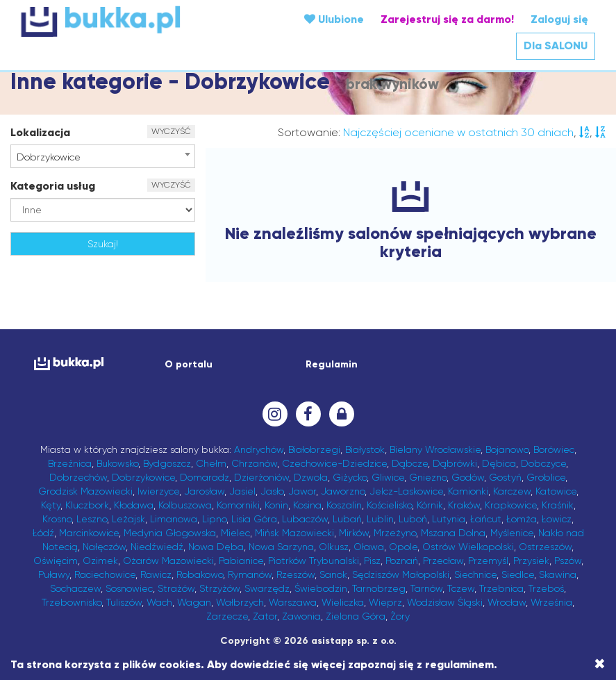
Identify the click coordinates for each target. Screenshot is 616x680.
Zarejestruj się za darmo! (447, 19)
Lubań (347, 519)
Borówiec (554, 449)
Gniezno (428, 477)
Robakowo (200, 574)
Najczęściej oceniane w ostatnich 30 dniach (458, 132)
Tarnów (426, 588)
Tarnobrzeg (379, 588)
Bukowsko (117, 463)
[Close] (600, 664)
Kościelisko (389, 505)
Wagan (194, 602)
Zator (265, 616)
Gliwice (388, 477)
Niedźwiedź (157, 547)
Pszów (568, 561)
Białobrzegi (314, 449)
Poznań (402, 561)
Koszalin (344, 505)
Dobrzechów (78, 477)
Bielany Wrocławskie (435, 449)
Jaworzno (343, 491)
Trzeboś (546, 588)
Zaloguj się (559, 19)
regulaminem (459, 664)
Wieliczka (343, 602)
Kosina (307, 505)
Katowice (556, 491)
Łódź (43, 533)
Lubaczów (305, 519)
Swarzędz (267, 588)
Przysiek (531, 561)
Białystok (365, 449)
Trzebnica (501, 588)
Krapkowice (511, 505)
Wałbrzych (240, 602)
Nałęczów (104, 547)
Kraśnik (558, 505)
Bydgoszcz (167, 463)
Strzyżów (219, 588)
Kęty (51, 505)
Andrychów (259, 449)
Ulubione (334, 19)
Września (551, 602)
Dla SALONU (556, 45)
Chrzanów (254, 463)
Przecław (443, 561)
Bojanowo (507, 449)
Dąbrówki (455, 463)
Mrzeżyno (395, 533)
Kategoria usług (53, 186)
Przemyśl (488, 561)
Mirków (354, 533)
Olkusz (334, 547)
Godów (468, 477)
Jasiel (242, 491)
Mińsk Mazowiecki (294, 533)
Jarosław (204, 491)
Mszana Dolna (453, 533)
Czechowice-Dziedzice (334, 463)
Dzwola (311, 477)
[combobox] (103, 156)
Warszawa (293, 602)
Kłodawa (134, 505)
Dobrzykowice (143, 477)
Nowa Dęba (216, 547)
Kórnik (430, 505)
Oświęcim (56, 561)
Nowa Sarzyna (281, 547)
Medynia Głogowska (170, 533)
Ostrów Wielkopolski (468, 547)
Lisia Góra (254, 519)
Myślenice (512, 533)
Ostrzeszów (545, 547)
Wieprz (385, 602)
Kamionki (468, 491)
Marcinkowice (89, 533)
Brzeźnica (70, 463)
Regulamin (332, 364)
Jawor (302, 491)
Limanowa (174, 519)
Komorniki (238, 505)
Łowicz (557, 519)
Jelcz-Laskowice (406, 491)
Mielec (235, 533)
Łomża (522, 519)
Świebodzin (321, 588)
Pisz (372, 561)
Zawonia (301, 616)
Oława (369, 547)
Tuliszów (124, 602)
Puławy (54, 574)
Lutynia (449, 519)
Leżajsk (128, 519)
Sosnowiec (129, 588)
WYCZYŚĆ (171, 131)
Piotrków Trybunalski (314, 561)
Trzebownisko (72, 602)
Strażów (176, 588)
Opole (403, 547)
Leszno (92, 519)
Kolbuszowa (185, 505)
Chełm (211, 463)
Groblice (546, 477)
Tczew (461, 588)
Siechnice (475, 574)
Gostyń (505, 477)
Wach (159, 602)
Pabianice (241, 561)
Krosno (57, 519)
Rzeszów (295, 574)
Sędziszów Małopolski (401, 574)
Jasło (272, 491)
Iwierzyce (158, 491)
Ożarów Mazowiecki (168, 561)
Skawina (558, 574)
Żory (400, 616)
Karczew (512, 491)
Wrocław (507, 602)
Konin (276, 505)
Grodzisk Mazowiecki (85, 491)
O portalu (189, 364)
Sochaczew (75, 588)
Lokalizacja (40, 132)
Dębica (499, 463)
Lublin (380, 519)
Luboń (413, 519)
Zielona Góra (356, 616)
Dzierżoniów (261, 477)
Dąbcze (410, 463)
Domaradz (205, 477)
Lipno (214, 519)
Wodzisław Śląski (445, 602)
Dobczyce (543, 463)
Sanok (333, 574)
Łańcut (486, 519)
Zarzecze (227, 616)
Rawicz (156, 574)
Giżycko (350, 477)
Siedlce (518, 574)
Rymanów (250, 574)
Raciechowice (105, 574)
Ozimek (100, 561)
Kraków (464, 505)
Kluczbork (87, 505)
